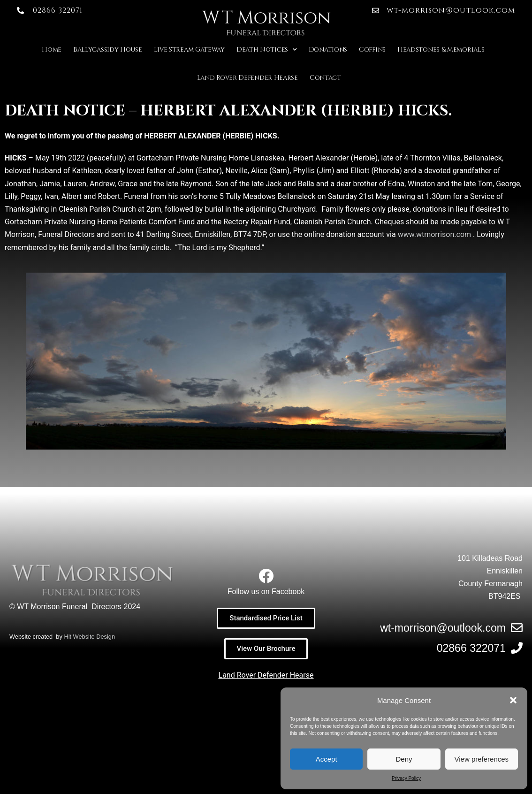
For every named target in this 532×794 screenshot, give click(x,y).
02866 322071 (471, 648)
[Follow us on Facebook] (266, 576)
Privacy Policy (406, 778)
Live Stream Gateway (189, 50)
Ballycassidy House (108, 50)
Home (52, 50)
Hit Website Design (89, 637)
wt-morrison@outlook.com (443, 628)
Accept (327, 759)
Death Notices (267, 50)
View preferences (482, 759)
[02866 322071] (517, 648)
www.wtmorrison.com (434, 234)
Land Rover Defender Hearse (247, 78)
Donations (328, 50)
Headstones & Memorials (441, 50)
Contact (325, 78)
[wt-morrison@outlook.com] (517, 628)
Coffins (372, 50)
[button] (513, 700)
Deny (404, 759)
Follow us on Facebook (266, 592)
